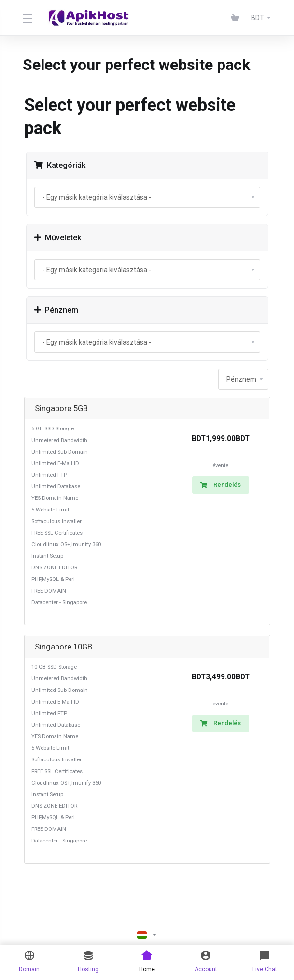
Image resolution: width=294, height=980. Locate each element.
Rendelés (221, 485)
